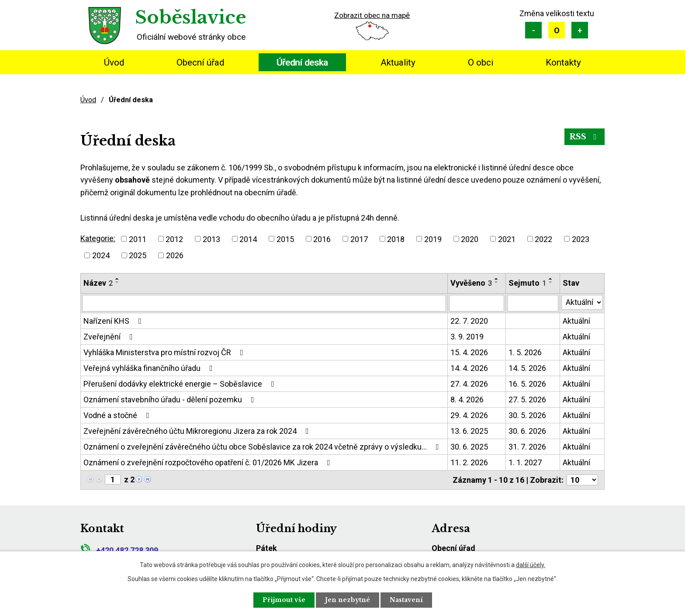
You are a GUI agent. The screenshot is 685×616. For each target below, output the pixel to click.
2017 (359, 239)
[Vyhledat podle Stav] (582, 302)
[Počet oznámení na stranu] (582, 480)
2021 (507, 239)
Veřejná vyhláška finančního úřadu (150, 368)
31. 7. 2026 (527, 447)
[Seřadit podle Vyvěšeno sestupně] (497, 282)
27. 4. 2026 (469, 384)
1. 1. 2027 (525, 462)
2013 (211, 239)
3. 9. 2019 (467, 337)
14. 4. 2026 (469, 368)
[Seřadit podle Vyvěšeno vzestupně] (497, 279)
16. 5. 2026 (527, 384)
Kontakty (563, 62)
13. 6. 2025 (469, 431)
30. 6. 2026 (527, 431)
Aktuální (576, 321)
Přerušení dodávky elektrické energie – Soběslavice (181, 384)
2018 (396, 239)
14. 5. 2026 (527, 368)
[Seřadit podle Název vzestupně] (118, 279)
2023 (581, 239)
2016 (322, 239)
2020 (470, 239)
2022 (543, 239)
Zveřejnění (110, 337)
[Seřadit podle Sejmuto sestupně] (551, 282)
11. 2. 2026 (469, 462)
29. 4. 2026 (469, 415)
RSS (585, 137)
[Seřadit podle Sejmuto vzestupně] (551, 279)
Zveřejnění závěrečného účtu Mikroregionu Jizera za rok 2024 (198, 431)
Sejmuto (527, 283)
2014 (248, 239)
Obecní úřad (200, 62)
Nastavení (406, 600)
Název (98, 283)
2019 (433, 239)
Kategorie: (98, 238)
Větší (580, 30)
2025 (138, 255)
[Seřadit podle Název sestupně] (118, 282)
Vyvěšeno (471, 283)
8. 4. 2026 (467, 400)
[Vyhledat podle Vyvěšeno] (477, 303)
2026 (175, 255)
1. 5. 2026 (525, 352)
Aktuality (398, 62)
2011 (138, 239)
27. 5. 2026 (527, 400)
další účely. (531, 565)
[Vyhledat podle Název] (264, 303)
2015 (285, 239)
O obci (481, 62)
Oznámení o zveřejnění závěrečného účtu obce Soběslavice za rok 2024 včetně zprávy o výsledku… (263, 447)
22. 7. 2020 (469, 321)
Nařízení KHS (114, 321)
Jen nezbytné (348, 600)
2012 (174, 239)
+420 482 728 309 (119, 550)
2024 (101, 255)
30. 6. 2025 (469, 447)
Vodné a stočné (118, 415)
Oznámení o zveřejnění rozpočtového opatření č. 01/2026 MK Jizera (209, 462)
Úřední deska (302, 62)
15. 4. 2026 (469, 352)
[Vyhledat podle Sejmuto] (533, 303)
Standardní (557, 30)
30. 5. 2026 (527, 415)
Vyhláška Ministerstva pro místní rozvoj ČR (165, 352)
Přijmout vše (284, 600)
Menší (533, 30)
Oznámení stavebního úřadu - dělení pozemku (171, 400)
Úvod (114, 62)
